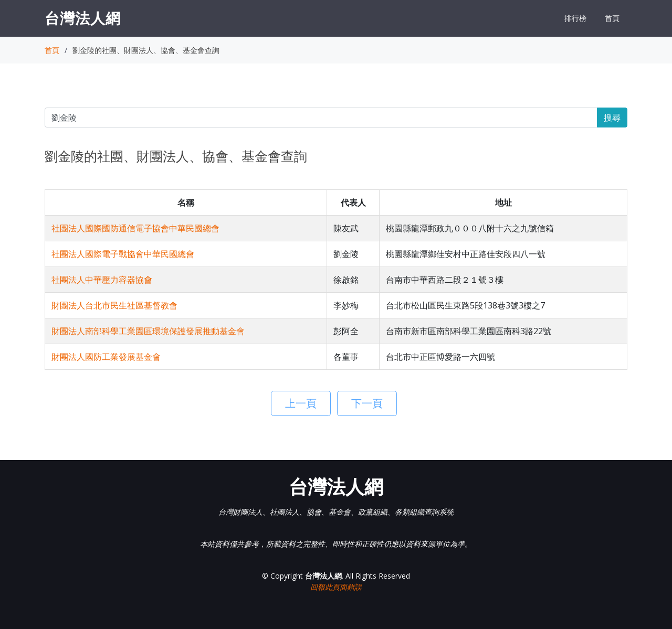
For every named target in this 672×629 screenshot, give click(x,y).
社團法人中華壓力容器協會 (102, 280)
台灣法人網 (83, 18)
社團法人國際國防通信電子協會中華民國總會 (135, 228)
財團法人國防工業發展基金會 (106, 357)
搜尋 (612, 118)
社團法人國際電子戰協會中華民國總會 (123, 254)
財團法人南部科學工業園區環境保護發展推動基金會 (148, 331)
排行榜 (575, 18)
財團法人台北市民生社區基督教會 (114, 305)
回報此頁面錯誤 (336, 587)
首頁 (612, 18)
